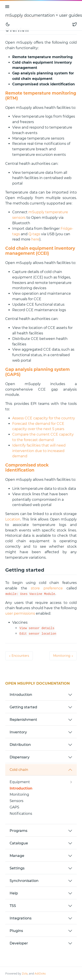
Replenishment (23, 720)
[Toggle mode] (8, 24)
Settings (17, 868)
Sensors (17, 801)
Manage (17, 856)
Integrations (21, 918)
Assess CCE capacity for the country (44, 418)
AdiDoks (40, 974)
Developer (19, 943)
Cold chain (19, 770)
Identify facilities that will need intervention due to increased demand (39, 451)
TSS (13, 906)
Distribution (20, 745)
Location (13, 519)
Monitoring (19, 794)
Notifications (21, 814)
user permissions (20, 613)
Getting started (23, 707)
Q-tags (34, 234)
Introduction (21, 695)
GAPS (14, 807)
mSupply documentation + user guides (44, 15)
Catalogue (19, 843)
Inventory (18, 732)
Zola (25, 974)
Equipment (20, 782)
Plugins (16, 931)
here (35, 239)
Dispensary (20, 757)
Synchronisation (24, 881)
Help (14, 893)
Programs (18, 831)
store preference (47, 588)
